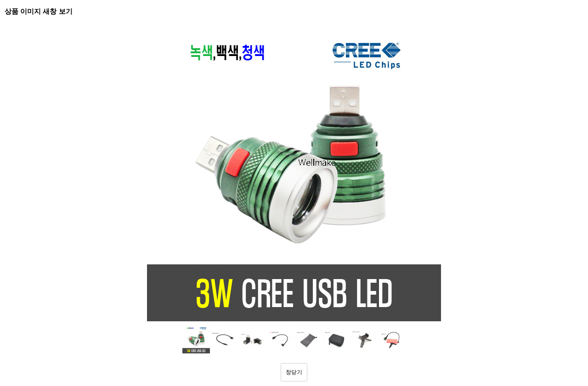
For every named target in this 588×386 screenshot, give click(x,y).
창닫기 (294, 372)
